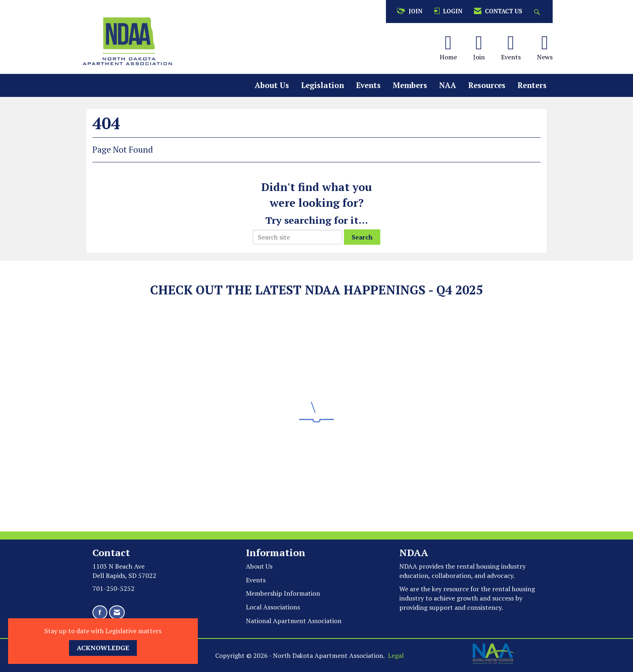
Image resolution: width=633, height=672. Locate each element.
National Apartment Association (294, 621)
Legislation (323, 85)
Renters (532, 85)
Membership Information (283, 593)
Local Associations (273, 607)
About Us (272, 85)
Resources (487, 85)
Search (362, 237)
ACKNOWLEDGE (103, 648)
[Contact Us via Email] (117, 612)
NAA (448, 85)
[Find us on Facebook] (100, 612)
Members (410, 85)
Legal (396, 655)
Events (368, 85)
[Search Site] (538, 12)
